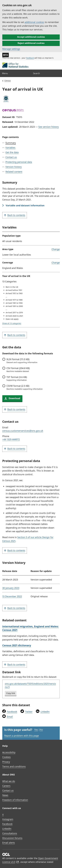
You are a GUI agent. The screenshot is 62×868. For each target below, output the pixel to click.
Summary (11, 143)
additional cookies (34, 22)
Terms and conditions (14, 766)
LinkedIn (45, 712)
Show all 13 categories (12, 323)
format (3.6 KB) (33, 378)
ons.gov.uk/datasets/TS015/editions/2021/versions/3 (30, 685)
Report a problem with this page (22, 736)
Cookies (6, 757)
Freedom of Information (15, 800)
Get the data (12, 152)
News (5, 795)
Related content (14, 172)
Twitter (29, 712)
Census (8, 81)
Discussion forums (12, 838)
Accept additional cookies (31, 37)
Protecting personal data (19, 162)
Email (10, 717)
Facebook (12, 712)
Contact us (11, 157)
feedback (30, 58)
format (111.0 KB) (33, 361)
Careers (6, 786)
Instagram (8, 819)
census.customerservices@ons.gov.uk (23, 431)
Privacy (6, 762)
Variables (10, 148)
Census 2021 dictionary (17, 645)
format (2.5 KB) (33, 387)
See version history (49, 127)
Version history (14, 167)
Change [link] (56, 249)
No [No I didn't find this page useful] (41, 730)
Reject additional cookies (31, 43)
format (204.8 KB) (33, 370)
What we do (9, 781)
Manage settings (11, 49)
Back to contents (15, 215)
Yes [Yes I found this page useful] (36, 730)
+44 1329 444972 (11, 439)
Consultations (10, 833)
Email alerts (9, 843)
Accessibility (9, 752)
